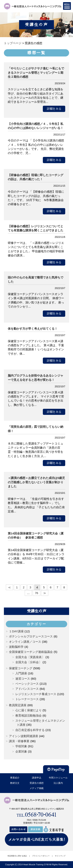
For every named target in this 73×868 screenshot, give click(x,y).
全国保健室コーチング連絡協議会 (31, 652)
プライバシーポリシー (41, 856)
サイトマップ (60, 856)
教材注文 (15, 783)
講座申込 (37, 778)
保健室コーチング (21, 668)
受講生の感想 (37, 783)
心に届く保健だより (29, 710)
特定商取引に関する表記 (17, 856)
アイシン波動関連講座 (24, 736)
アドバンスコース (27, 689)
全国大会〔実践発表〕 (30, 657)
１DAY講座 (16, 631)
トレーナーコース (27, 699)
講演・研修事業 (19, 741)
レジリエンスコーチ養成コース (36, 694)
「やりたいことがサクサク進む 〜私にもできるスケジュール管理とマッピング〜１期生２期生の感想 (36, 72)
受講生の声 (37, 611)
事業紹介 (15, 778)
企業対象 (21, 751)
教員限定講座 (18, 705)
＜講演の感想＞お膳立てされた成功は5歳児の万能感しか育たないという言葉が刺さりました (36, 482)
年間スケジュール (58, 778)
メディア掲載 (37, 788)
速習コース (23, 679)
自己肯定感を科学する (30, 730)
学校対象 (21, 746)
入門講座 (21, 673)
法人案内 (58, 783)
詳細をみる (54, 109)
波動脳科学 (16, 647)
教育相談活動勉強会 (29, 715)
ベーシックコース (27, 684)
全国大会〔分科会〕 (29, 662)
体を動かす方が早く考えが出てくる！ (33, 329)
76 (36, 593)
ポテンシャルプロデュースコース (31, 636)
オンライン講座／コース (25, 642)
